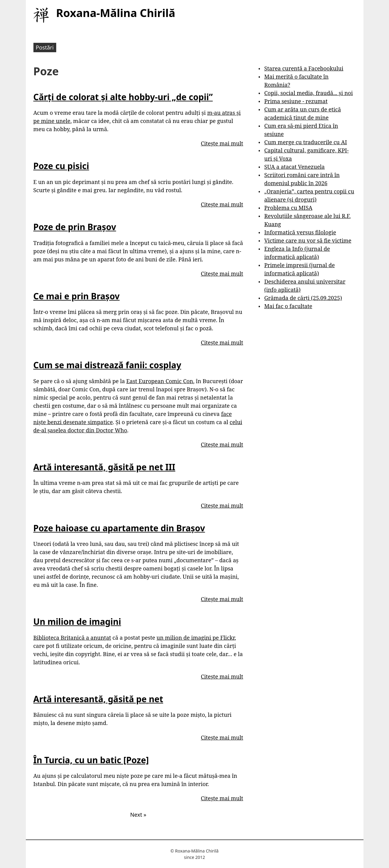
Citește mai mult (222, 143)
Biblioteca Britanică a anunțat (72, 638)
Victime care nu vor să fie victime (308, 240)
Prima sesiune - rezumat (296, 101)
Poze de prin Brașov (75, 227)
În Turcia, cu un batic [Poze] (91, 760)
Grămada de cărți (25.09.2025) (303, 298)
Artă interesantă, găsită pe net (98, 699)
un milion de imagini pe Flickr (196, 638)
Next (138, 815)
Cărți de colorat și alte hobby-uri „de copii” (123, 97)
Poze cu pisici (61, 166)
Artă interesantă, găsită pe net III (104, 467)
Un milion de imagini (77, 621)
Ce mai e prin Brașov (77, 296)
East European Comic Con (160, 381)
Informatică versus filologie (300, 232)
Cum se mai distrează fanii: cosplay (107, 365)
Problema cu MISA (288, 208)
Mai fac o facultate (288, 306)
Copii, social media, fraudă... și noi (308, 93)
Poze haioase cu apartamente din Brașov (119, 528)
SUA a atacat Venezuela (294, 167)
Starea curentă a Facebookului (304, 68)
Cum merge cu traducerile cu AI (305, 142)
